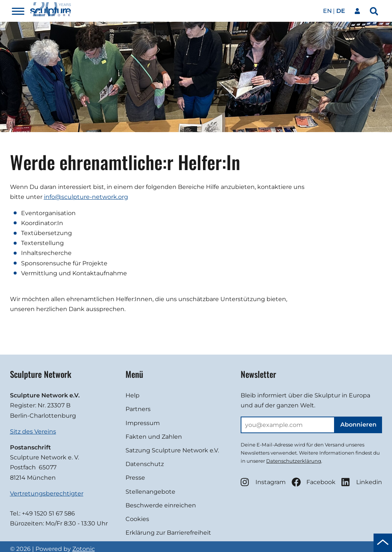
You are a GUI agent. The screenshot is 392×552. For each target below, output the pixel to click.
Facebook (314, 482)
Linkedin (362, 482)
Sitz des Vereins (33, 432)
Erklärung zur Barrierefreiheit (168, 533)
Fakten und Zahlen (154, 437)
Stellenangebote (150, 492)
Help (133, 395)
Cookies (137, 519)
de (341, 11)
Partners (138, 409)
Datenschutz (145, 464)
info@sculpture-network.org (86, 197)
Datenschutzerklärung (294, 461)
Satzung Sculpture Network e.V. (172, 450)
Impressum (143, 423)
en (327, 11)
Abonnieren (358, 425)
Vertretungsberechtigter (47, 494)
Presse (135, 478)
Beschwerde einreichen (161, 505)
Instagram (263, 482)
